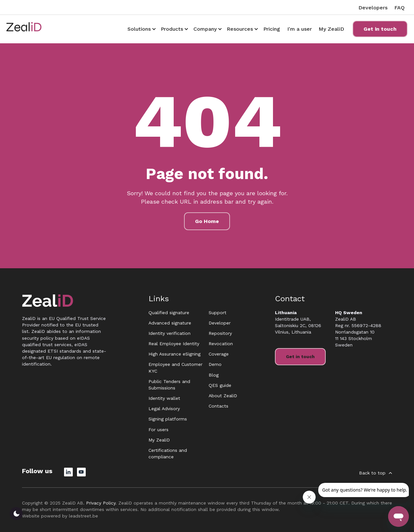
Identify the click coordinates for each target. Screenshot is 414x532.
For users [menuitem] (158, 430)
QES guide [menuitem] (220, 385)
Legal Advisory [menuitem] (164, 409)
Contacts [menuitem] (218, 406)
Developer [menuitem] (220, 323)
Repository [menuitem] (220, 333)
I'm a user (300, 29)
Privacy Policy (101, 503)
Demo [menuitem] (215, 364)
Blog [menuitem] (214, 375)
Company (205, 29)
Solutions (139, 29)
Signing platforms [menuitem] (168, 419)
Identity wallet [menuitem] (164, 398)
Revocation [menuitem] (221, 344)
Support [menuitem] (218, 313)
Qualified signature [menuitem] (169, 313)
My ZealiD (331, 29)
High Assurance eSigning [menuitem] (174, 354)
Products (172, 29)
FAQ (399, 8)
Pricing (272, 29)
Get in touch (380, 29)
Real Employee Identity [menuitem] (174, 344)
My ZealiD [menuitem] (159, 440)
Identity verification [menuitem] (169, 333)
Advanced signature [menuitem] (170, 323)
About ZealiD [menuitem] (223, 396)
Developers (373, 8)
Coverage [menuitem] (219, 354)
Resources (240, 29)
